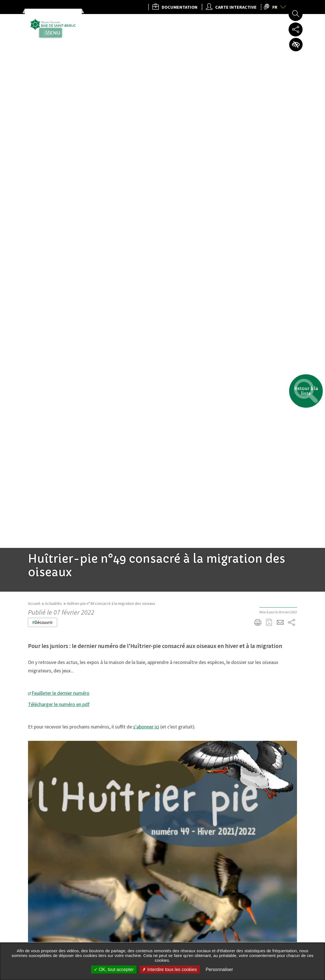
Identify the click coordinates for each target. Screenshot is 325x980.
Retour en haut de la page (313, 725)
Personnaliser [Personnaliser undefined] (219, 969)
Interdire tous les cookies (170, 969)
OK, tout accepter (114, 969)
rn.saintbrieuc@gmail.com (141, 941)
